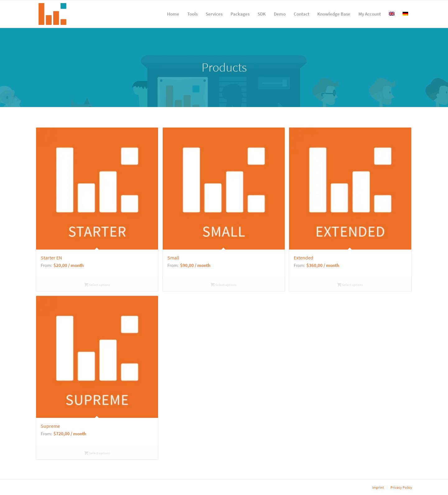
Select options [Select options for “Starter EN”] (97, 285)
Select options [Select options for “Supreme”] (97, 453)
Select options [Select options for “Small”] (224, 285)
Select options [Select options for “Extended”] (350, 285)
